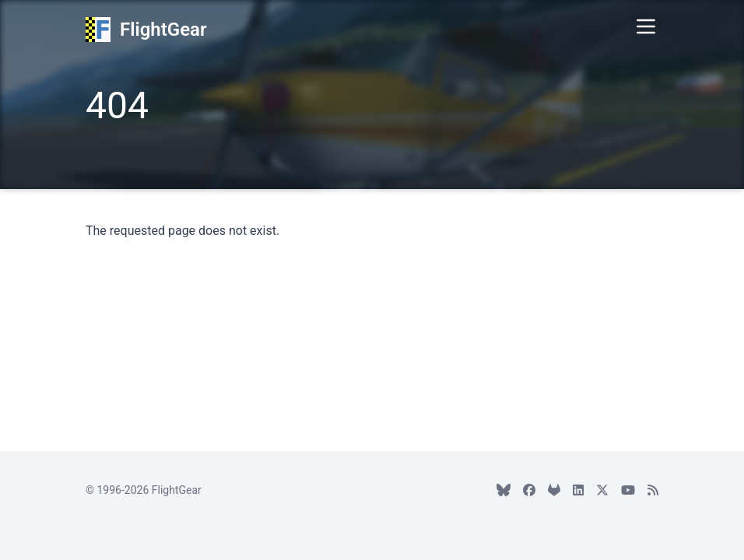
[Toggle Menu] (646, 26)
